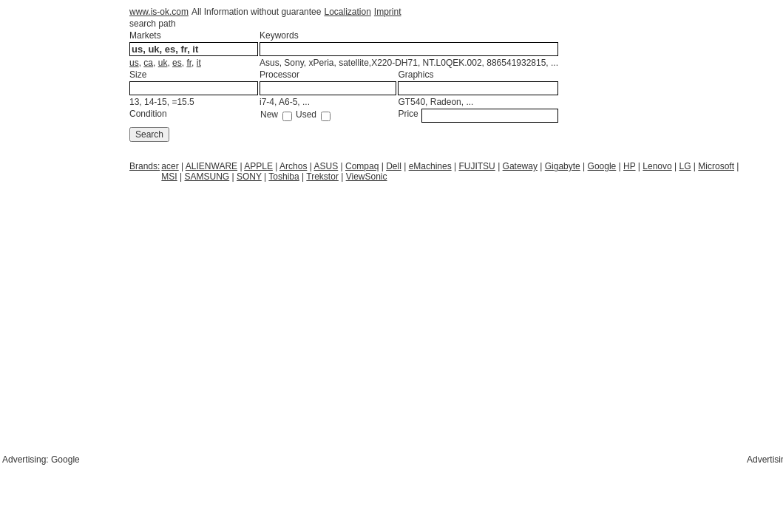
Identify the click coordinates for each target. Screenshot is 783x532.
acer (170, 166)
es (177, 63)
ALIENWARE (211, 166)
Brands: (145, 166)
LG (685, 166)
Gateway (520, 166)
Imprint (388, 12)
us (134, 63)
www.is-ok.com (159, 12)
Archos (293, 166)
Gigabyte (563, 166)
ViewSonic (367, 177)
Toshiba (284, 177)
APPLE (258, 166)
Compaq (362, 166)
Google (602, 166)
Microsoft (716, 166)
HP (629, 166)
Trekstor (322, 177)
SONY (249, 177)
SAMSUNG (207, 177)
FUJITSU (477, 166)
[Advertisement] (247, 219)
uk (163, 63)
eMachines (430, 166)
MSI (169, 177)
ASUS (326, 166)
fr (189, 63)
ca (148, 63)
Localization (347, 12)
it (199, 63)
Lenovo (657, 166)
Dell (394, 166)
